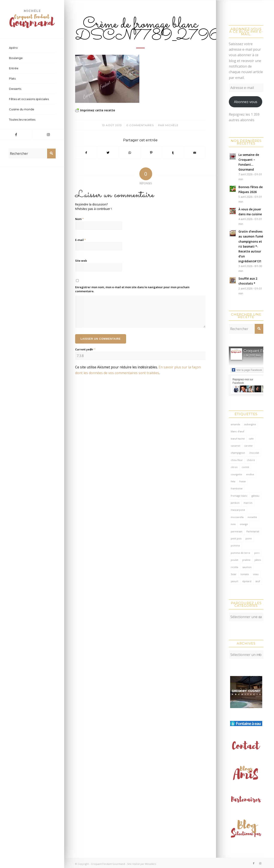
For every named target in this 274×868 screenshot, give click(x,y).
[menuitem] (32, 48)
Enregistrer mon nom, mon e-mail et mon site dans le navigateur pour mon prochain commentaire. (132, 289)
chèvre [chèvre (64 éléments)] (251, 460)
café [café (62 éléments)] (251, 439)
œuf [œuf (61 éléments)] (258, 581)
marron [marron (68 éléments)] (248, 503)
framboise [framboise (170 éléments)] (237, 488)
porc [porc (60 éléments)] (257, 553)
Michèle (172, 125)
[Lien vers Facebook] (16, 134)
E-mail (80, 240)
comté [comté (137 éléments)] (245, 467)
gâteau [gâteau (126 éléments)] (255, 496)
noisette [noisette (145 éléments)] (252, 517)
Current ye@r (85, 349)
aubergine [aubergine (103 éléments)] (250, 424)
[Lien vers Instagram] (48, 134)
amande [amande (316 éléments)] (235, 424)
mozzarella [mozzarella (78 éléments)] (237, 517)
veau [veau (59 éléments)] (256, 574)
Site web (81, 261)
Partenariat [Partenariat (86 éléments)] (253, 531)
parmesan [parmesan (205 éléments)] (237, 531)
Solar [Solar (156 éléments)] (234, 574)
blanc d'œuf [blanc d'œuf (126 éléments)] (238, 431)
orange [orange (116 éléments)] (244, 524)
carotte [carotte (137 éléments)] (248, 446)
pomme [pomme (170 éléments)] (235, 545)
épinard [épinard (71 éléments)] (247, 581)
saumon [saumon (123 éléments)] (247, 567)
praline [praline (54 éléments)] (246, 560)
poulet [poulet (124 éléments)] (235, 560)
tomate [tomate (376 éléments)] (245, 574)
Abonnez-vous (246, 102)
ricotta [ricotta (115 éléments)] (235, 567)
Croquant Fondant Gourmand (108, 862)
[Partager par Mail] (195, 153)
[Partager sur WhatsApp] (130, 153)
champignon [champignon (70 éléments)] (238, 453)
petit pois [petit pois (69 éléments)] (236, 538)
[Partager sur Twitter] (108, 153)
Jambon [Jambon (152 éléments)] (235, 503)
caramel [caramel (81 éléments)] (235, 446)
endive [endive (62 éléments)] (250, 474)
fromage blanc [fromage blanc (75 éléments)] (239, 496)
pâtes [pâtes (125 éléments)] (258, 560)
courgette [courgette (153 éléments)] (236, 474)
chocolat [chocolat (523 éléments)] (254, 453)
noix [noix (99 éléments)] (233, 524)
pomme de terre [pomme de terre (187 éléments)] (240, 553)
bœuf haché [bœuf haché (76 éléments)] (238, 439)
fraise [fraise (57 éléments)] (243, 481)
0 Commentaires (140, 125)
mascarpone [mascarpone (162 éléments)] (238, 510)
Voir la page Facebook (247, 370)
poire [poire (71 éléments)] (249, 538)
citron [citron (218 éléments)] (234, 467)
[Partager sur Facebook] (86, 153)
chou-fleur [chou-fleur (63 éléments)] (237, 460)
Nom (79, 219)
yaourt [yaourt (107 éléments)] (235, 581)
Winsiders (150, 862)
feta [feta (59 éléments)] (233, 481)
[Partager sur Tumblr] (173, 153)
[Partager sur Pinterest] (151, 153)
